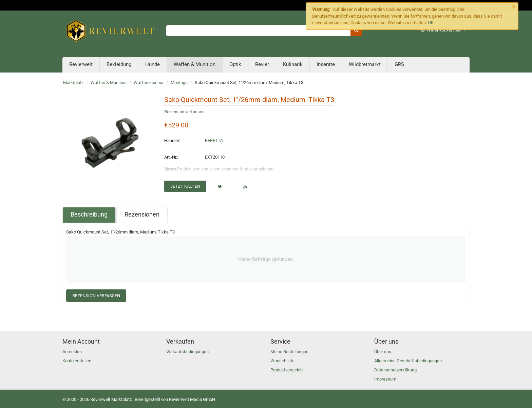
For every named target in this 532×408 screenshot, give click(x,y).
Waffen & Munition (195, 64)
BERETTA (214, 140)
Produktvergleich (287, 370)
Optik (235, 64)
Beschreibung (89, 214)
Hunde (153, 64)
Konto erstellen (77, 361)
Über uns (383, 352)
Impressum (385, 379)
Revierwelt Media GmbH (192, 399)
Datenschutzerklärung (395, 370)
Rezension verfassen (184, 112)
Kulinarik (293, 64)
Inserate (326, 64)
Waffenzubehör (149, 83)
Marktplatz (73, 83)
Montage (179, 83)
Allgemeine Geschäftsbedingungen (408, 361)
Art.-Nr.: (171, 157)
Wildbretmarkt (365, 64)
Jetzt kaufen (185, 186)
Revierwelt (81, 64)
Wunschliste (282, 361)
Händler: (172, 140)
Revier (262, 64)
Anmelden (72, 352)
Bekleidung (119, 64)
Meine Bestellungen (289, 352)
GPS (399, 64)
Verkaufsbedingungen (187, 352)
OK (431, 23)
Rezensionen (142, 214)
